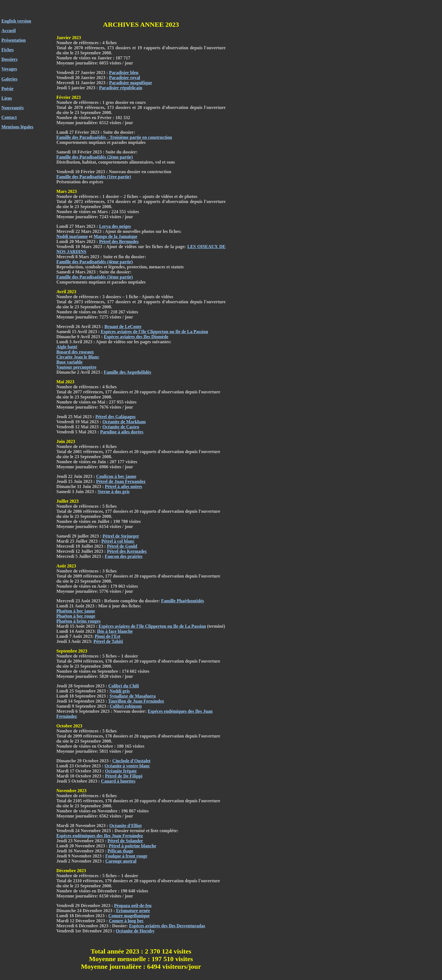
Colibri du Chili (123, 686)
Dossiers (9, 59)
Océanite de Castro (121, 427)
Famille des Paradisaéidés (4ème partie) (95, 262)
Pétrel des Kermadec (127, 551)
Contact (9, 117)
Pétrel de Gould (122, 546)
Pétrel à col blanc (118, 541)
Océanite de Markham (124, 422)
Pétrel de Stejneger (121, 536)
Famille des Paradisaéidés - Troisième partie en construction (114, 137)
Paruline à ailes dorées (122, 432)
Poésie (7, 89)
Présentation (14, 40)
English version (16, 21)
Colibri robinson (126, 706)
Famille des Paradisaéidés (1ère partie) (94, 177)
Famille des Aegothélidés (127, 372)
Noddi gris (120, 691)
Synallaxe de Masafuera (133, 696)
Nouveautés (13, 108)
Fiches (8, 50)
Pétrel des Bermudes (119, 241)
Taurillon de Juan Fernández (136, 701)
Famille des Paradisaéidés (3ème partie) (95, 277)
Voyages (9, 69)
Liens (7, 98)
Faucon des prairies (123, 556)
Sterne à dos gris (113, 492)
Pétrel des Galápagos (115, 417)
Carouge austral (121, 861)
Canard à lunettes (118, 781)
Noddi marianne (72, 236)
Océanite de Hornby (135, 931)
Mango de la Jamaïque (115, 236)
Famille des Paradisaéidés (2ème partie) (95, 157)
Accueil (9, 31)
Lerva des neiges (115, 226)
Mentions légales (17, 127)
